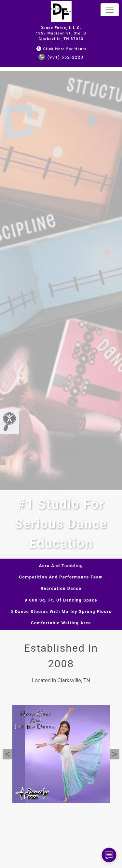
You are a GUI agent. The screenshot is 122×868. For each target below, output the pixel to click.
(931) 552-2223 (61, 57)
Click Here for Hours (61, 49)
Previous (7, 754)
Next (115, 754)
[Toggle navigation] (110, 10)
